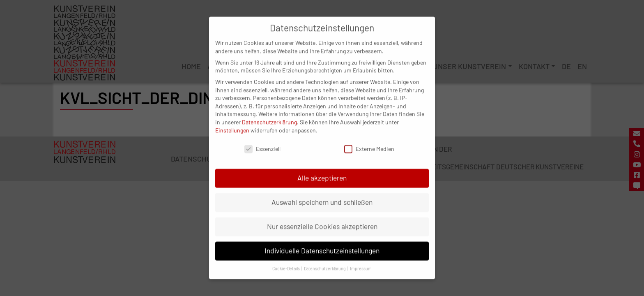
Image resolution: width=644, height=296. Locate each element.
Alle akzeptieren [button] (322, 169)
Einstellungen (232, 121)
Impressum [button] (361, 260)
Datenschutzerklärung (269, 113)
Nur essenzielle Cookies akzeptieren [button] (322, 218)
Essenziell (262, 140)
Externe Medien (369, 140)
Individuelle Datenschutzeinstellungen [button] (322, 242)
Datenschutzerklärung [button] (325, 260)
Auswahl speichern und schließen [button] (322, 194)
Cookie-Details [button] (286, 260)
